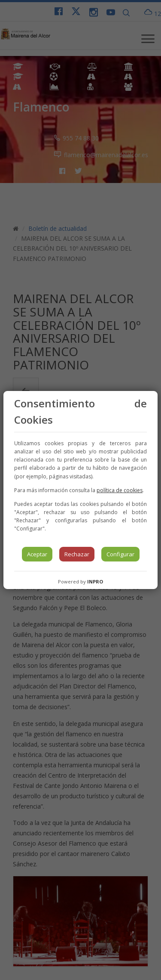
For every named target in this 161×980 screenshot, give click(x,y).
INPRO (95, 581)
